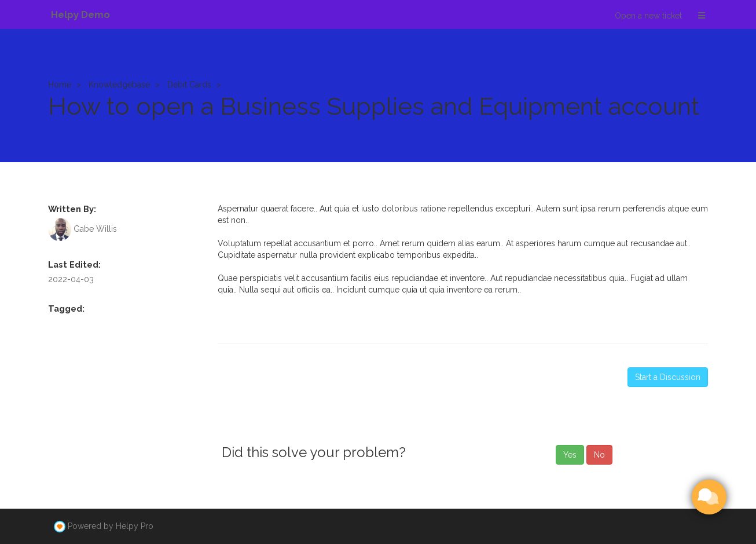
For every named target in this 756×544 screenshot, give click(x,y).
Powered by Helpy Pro (111, 526)
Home (60, 85)
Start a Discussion (668, 377)
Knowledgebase (119, 85)
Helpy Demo (80, 14)
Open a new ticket (648, 16)
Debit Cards (189, 85)
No (599, 455)
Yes (570, 455)
